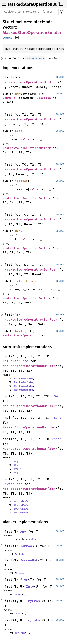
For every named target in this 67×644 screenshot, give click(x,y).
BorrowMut (29, 560)
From (24, 579)
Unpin (57, 439)
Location (44, 98)
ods (49, 22)
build (20, 331)
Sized (34, 539)
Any (23, 531)
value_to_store (28, 281)
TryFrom (33, 601)
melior (22, 22)
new (18, 94)
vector (9, 27)
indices (21, 181)
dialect (37, 22)
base (19, 131)
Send (58, 396)
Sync (58, 418)
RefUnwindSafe (15, 361)
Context (9, 98)
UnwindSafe (13, 484)
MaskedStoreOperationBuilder (36, 4)
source (8, 38)
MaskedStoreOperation (21, 335)
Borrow (26, 546)
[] (17, 38)
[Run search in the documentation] (30, 12)
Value (25, 139)
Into (30, 586)
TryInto (33, 620)
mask (19, 231)
